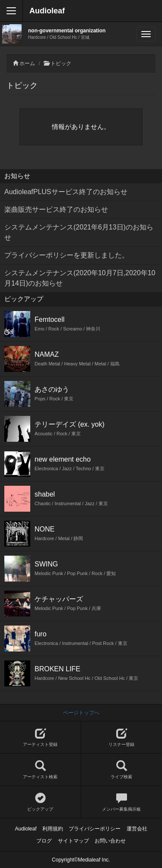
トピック (61, 63)
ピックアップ (40, 802)
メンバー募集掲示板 (122, 802)
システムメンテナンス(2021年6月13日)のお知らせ (79, 232)
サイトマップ (73, 841)
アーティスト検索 (40, 770)
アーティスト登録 (40, 737)
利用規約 (53, 829)
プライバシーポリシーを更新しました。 (67, 255)
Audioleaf (47, 11)
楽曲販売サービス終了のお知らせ (56, 209)
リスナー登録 (122, 737)
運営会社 (137, 829)
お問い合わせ (110, 841)
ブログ (44, 841)
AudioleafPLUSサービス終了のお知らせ (66, 192)
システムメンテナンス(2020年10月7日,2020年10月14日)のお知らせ (80, 278)
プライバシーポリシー (95, 829)
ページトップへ (81, 713)
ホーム (27, 63)
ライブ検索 (122, 770)
